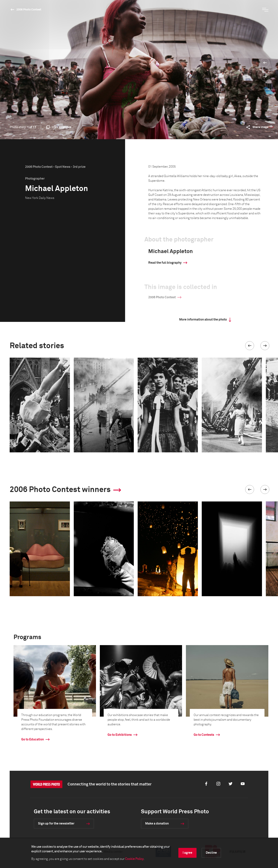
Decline (211, 853)
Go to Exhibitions (120, 735)
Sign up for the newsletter (56, 824)
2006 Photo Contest (29, 10)
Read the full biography (165, 263)
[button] (250, 346)
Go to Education (33, 739)
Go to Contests (204, 735)
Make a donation (157, 824)
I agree (187, 853)
